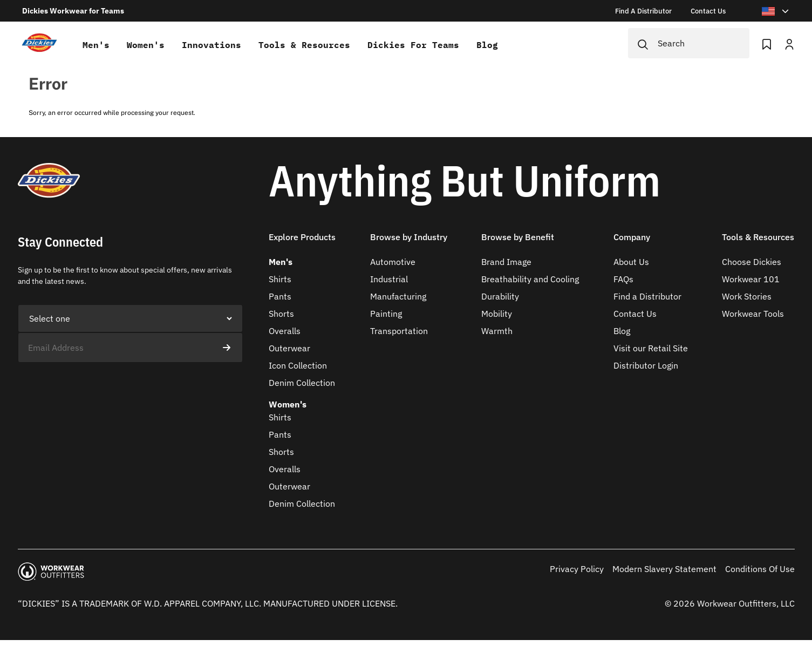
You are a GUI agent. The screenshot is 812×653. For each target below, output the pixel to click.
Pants (280, 296)
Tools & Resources (304, 45)
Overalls (285, 331)
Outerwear (289, 348)
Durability (500, 296)
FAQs (623, 279)
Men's (96, 45)
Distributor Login (646, 365)
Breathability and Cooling (530, 279)
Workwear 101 (751, 279)
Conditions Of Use (760, 569)
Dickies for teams (413, 45)
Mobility (497, 314)
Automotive (393, 262)
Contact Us (635, 314)
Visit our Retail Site (651, 348)
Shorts (281, 314)
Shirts (280, 279)
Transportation (399, 331)
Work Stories (747, 296)
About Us (631, 262)
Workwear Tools (753, 314)
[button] (302, 244)
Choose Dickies (752, 262)
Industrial (389, 279)
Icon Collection (298, 365)
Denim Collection (302, 383)
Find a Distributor (647, 296)
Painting (386, 314)
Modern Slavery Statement (664, 569)
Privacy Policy (577, 569)
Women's (146, 45)
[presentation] (100, 384)
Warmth (497, 331)
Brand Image (506, 262)
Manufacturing (398, 296)
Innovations (211, 45)
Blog (487, 45)
